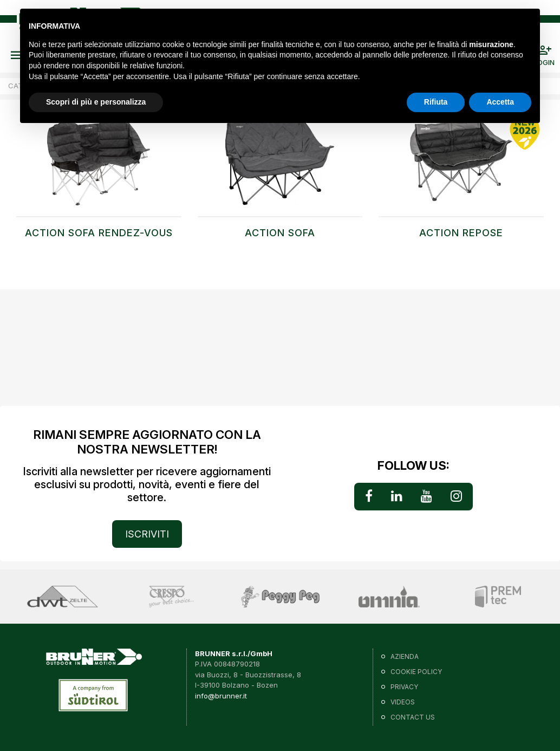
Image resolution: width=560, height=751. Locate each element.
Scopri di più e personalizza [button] (96, 102)
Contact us (413, 717)
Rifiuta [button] (436, 102)
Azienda (405, 656)
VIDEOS (403, 702)
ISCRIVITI (147, 534)
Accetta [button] (500, 102)
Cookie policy (416, 672)
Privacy (404, 687)
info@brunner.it (221, 696)
